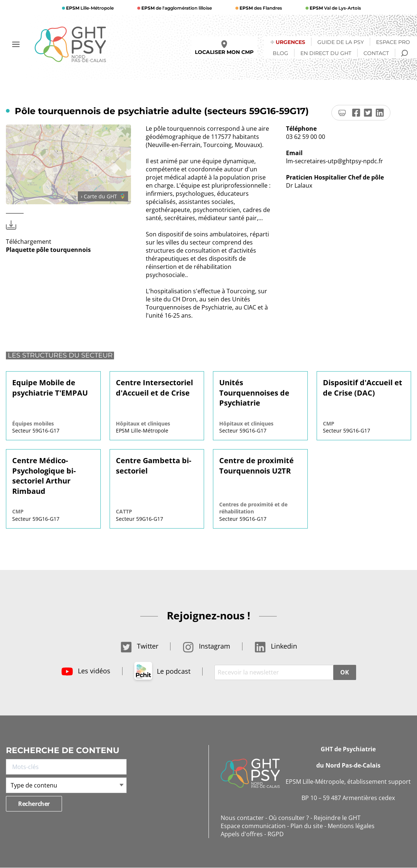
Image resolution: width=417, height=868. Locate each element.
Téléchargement (48, 242)
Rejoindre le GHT (337, 818)
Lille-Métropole (89, 8)
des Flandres (260, 8)
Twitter (139, 646)
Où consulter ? (289, 818)
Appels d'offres (242, 834)
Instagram (206, 646)
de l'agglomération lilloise (176, 8)
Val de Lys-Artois (335, 8)
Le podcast (162, 671)
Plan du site (307, 826)
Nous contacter (242, 818)
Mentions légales (351, 826)
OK (344, 672)
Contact (376, 53)
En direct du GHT (326, 53)
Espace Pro (393, 42)
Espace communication (253, 826)
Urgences (290, 42)
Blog (280, 53)
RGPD (276, 834)
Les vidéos (86, 671)
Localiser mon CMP (224, 48)
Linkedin (276, 646)
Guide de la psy (341, 42)
